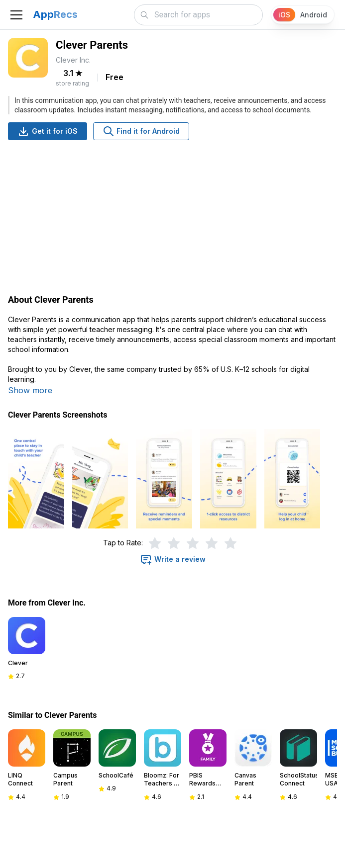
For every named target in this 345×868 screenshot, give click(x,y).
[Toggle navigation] (16, 15)
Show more (30, 390)
